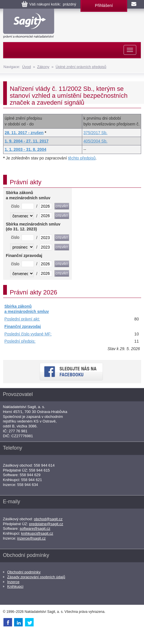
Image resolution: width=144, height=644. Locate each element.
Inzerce (13, 582)
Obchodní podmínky (24, 572)
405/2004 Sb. (95, 141)
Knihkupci (15, 586)
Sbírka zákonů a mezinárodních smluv (27, 309)
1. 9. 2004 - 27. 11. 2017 (27, 141)
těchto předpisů (82, 158)
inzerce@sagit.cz (31, 538)
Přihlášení (104, 5)
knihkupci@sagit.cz (37, 533)
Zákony (43, 67)
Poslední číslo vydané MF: (28, 334)
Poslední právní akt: (22, 319)
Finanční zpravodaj (23, 326)
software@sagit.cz (35, 528)
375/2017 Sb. (95, 133)
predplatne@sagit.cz (46, 524)
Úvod (26, 67)
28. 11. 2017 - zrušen (24, 133)
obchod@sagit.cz (48, 519)
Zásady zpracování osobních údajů (36, 577)
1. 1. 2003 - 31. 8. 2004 (25, 149)
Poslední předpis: (20, 341)
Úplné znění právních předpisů (81, 67)
